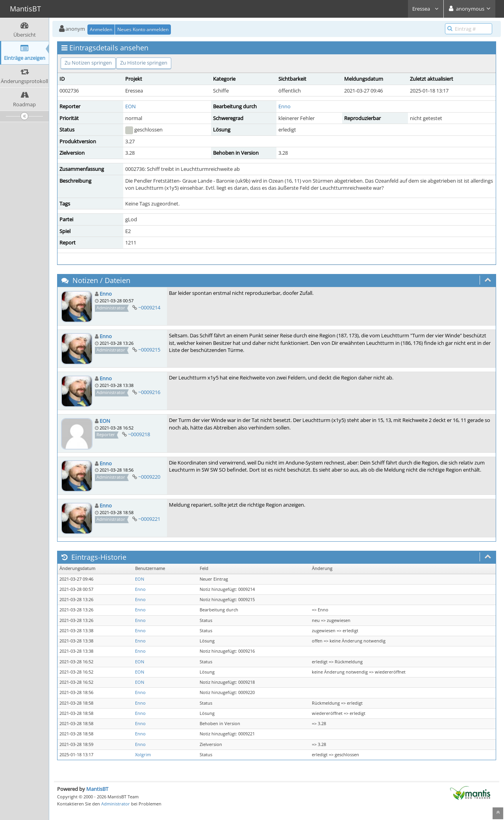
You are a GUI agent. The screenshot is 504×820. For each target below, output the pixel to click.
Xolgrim (143, 755)
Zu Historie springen (144, 63)
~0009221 (149, 519)
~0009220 (149, 477)
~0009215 (149, 350)
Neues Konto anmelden (143, 29)
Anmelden (101, 29)
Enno (284, 106)
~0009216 (149, 392)
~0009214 (149, 307)
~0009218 (139, 434)
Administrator (116, 804)
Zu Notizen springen (88, 63)
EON (131, 106)
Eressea (426, 9)
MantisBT (97, 789)
